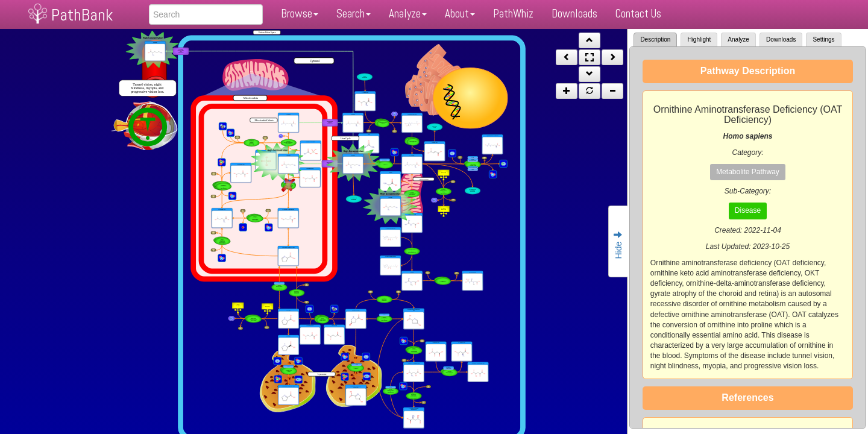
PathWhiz (513, 14)
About (460, 14)
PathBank (82, 15)
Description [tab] (655, 39)
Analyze (408, 14)
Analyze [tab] (738, 39)
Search (354, 14)
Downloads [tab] (781, 39)
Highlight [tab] (699, 39)
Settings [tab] (823, 39)
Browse (300, 14)
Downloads (574, 14)
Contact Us (638, 14)
